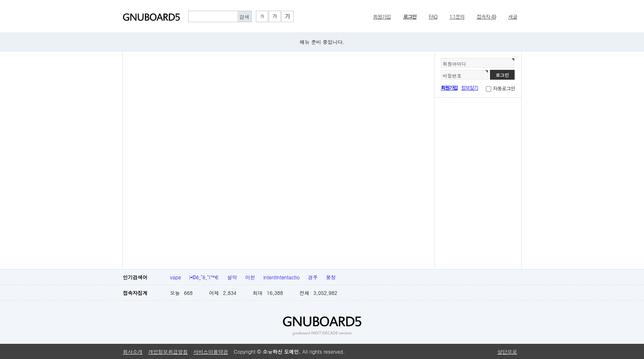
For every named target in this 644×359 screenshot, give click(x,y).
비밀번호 (452, 76)
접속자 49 (486, 16)
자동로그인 (504, 88)
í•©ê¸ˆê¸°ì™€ (204, 277)
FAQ (433, 16)
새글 (513, 16)
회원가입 (382, 16)
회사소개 (133, 351)
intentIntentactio (282, 277)
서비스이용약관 (211, 351)
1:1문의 (457, 16)
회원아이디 (454, 64)
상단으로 (507, 351)
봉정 (331, 277)
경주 (313, 277)
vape (176, 277)
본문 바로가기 (0, 0)
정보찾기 (470, 87)
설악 (232, 277)
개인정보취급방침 (168, 351)
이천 (250, 277)
